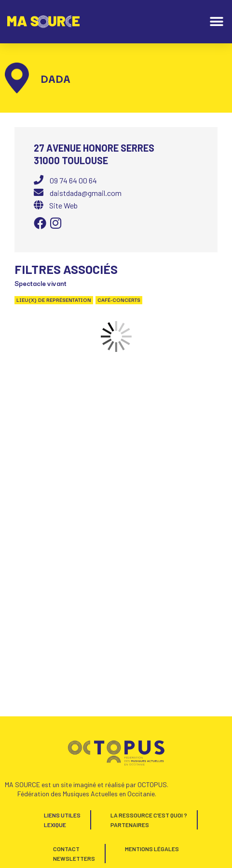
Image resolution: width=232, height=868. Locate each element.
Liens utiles (62, 815)
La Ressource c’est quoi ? (149, 815)
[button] (216, 22)
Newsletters (74, 858)
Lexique (55, 825)
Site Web (63, 205)
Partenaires (130, 825)
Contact (66, 849)
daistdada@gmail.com (86, 193)
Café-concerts (119, 300)
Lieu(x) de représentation (54, 300)
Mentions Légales (152, 849)
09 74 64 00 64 (73, 180)
